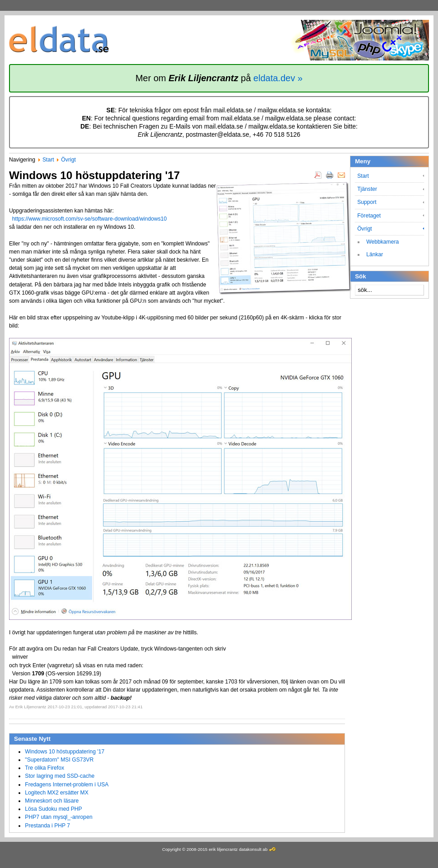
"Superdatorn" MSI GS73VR (59, 760)
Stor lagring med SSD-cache (60, 776)
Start (48, 160)
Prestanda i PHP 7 (47, 826)
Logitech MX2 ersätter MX (57, 793)
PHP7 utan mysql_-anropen (58, 817)
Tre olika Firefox (44, 768)
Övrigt (68, 160)
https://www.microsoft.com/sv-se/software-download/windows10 (90, 219)
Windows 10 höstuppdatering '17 (65, 752)
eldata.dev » (278, 78)
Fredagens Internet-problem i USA (67, 785)
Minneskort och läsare (52, 801)
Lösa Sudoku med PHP (53, 809)
